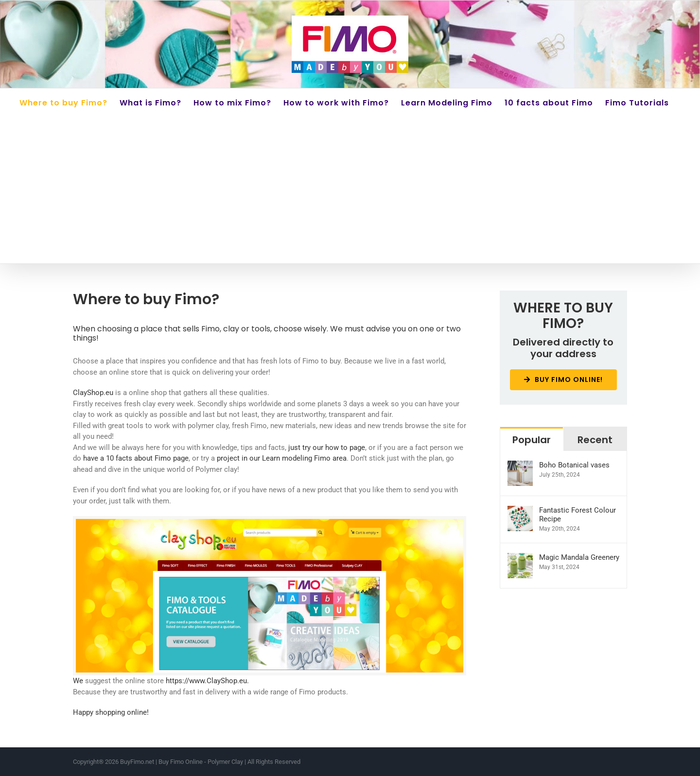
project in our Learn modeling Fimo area (282, 458)
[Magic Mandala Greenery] (520, 558)
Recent (595, 440)
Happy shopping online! (111, 712)
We (78, 681)
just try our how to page (327, 448)
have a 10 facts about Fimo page (136, 458)
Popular (532, 440)
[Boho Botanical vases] (520, 466)
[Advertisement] (350, 190)
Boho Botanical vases (574, 465)
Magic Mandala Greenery (579, 557)
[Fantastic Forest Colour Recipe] (520, 511)
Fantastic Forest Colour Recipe (577, 515)
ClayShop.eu (93, 393)
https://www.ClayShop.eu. (207, 681)
